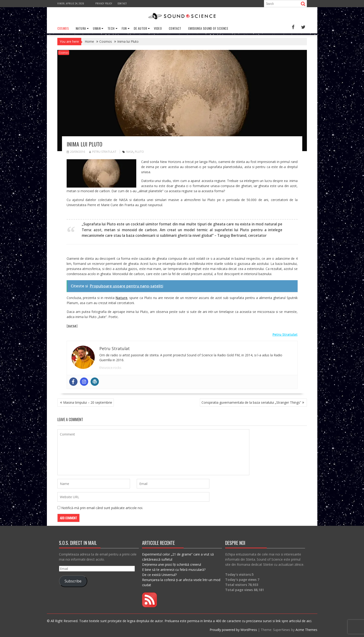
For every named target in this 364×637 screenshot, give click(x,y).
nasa (130, 152)
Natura (81, 28)
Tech (111, 28)
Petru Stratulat (103, 152)
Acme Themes (306, 630)
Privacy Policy (104, 3)
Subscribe (73, 581)
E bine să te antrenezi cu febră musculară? (174, 570)
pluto (139, 152)
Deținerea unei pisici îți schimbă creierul (172, 564)
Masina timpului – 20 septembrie (88, 402)
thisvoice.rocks (110, 368)
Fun (124, 28)
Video (158, 28)
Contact (122, 3)
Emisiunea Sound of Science (208, 28)
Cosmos (63, 28)
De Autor (140, 28)
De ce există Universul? (159, 575)
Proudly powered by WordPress (233, 630)
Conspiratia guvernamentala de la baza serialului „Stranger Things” (251, 402)
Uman (97, 28)
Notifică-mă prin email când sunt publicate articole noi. (102, 508)
